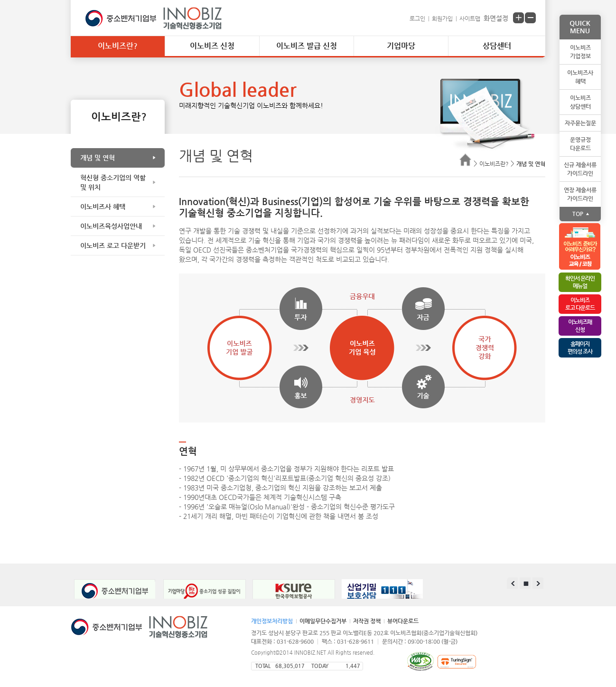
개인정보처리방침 (272, 621)
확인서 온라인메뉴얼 (580, 282)
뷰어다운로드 (403, 621)
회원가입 (442, 19)
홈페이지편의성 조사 (580, 348)
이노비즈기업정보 (580, 52)
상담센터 (497, 46)
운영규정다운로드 (580, 144)
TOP (578, 214)
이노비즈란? (118, 46)
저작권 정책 (367, 621)
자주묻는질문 (580, 123)
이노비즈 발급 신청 (307, 46)
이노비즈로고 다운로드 (580, 304)
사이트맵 (470, 19)
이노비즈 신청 (212, 46)
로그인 (417, 19)
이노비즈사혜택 (580, 77)
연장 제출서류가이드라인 (580, 194)
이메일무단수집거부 (323, 621)
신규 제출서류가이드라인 (580, 169)
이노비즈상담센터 (580, 102)
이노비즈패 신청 (580, 326)
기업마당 (401, 46)
